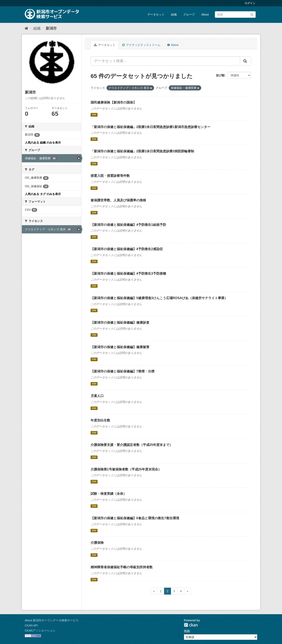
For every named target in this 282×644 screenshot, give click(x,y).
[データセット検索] (235, 14)
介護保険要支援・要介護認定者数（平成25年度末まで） (132, 445)
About (205, 14)
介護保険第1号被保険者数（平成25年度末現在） (126, 469)
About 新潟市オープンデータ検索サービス (52, 620)
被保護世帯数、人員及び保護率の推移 (118, 200)
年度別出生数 (100, 420)
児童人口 (97, 396)
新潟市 (51, 28)
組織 (174, 14)
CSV (94, 115)
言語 (187, 631)
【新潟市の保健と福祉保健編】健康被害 (120, 347)
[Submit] (252, 14)
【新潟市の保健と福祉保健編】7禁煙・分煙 (123, 371)
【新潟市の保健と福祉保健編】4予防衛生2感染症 (127, 249)
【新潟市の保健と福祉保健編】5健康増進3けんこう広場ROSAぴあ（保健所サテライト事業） (159, 298)
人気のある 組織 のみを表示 (43, 143)
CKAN (191, 625)
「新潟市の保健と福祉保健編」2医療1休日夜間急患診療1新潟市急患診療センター (150, 127)
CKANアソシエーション (40, 631)
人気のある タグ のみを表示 (43, 194)
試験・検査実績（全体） (109, 494)
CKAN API (31, 625)
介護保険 (97, 543)
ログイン (250, 3)
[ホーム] (26, 28)
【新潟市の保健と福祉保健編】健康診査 (120, 323)
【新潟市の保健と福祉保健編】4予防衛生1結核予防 (128, 225)
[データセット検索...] (165, 61)
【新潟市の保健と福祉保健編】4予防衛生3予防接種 (128, 274)
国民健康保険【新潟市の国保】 (113, 102)
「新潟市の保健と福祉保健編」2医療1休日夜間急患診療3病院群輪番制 (142, 151)
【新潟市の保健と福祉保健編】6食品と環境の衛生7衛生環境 (135, 518)
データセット (156, 14)
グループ (189, 14)
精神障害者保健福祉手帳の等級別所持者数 (122, 567)
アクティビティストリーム (141, 45)
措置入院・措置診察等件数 (110, 176)
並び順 (220, 75)
